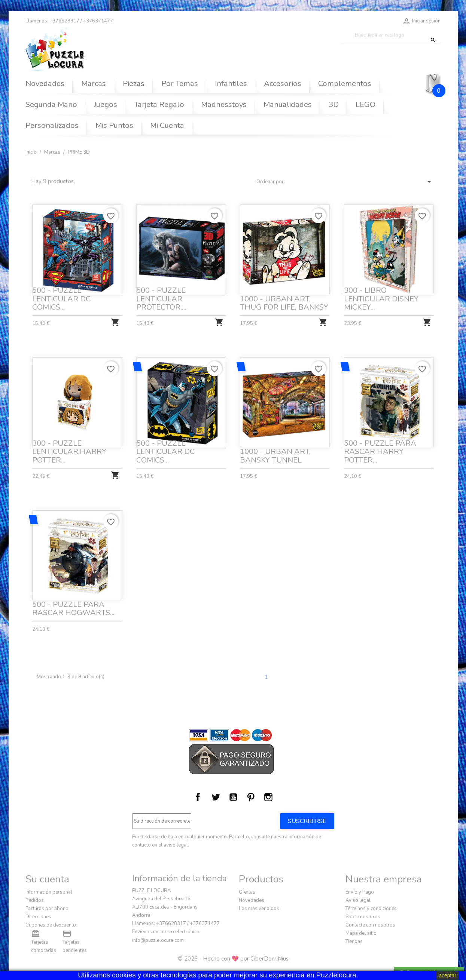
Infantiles (231, 84)
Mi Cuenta (167, 125)
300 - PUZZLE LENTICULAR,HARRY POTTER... (70, 451)
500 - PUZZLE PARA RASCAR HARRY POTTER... (380, 451)
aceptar (447, 976)
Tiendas (354, 941)
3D (334, 105)
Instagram (268, 797)
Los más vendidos (259, 909)
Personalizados (52, 125)
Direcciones (38, 917)
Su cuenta (47, 879)
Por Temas (180, 84)
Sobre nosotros (363, 917)
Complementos (345, 84)
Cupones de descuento (51, 925)
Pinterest (251, 797)
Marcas (94, 84)
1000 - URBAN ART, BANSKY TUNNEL (276, 455)
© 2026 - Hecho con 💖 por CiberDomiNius (233, 959)
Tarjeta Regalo (159, 105)
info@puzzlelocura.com (158, 940)
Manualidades (288, 105)
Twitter (216, 797)
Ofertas (247, 892)
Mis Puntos (114, 125)
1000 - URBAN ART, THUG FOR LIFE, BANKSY (284, 303)
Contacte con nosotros (370, 925)
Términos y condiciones (371, 909)
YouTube (233, 797)
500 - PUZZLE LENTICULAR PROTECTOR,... (161, 299)
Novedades (45, 84)
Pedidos (35, 900)
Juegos (106, 105)
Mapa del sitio (361, 933)
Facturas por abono (47, 909)
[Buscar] (390, 35)
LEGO (366, 105)
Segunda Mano (51, 105)
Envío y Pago (360, 892)
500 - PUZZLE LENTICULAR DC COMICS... (61, 299)
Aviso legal (358, 900)
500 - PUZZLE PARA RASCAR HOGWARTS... (74, 608)
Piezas (134, 84)
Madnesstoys (224, 105)
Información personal (49, 892)
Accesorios (283, 84)
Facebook (198, 797)
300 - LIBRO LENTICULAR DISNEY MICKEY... (381, 299)
